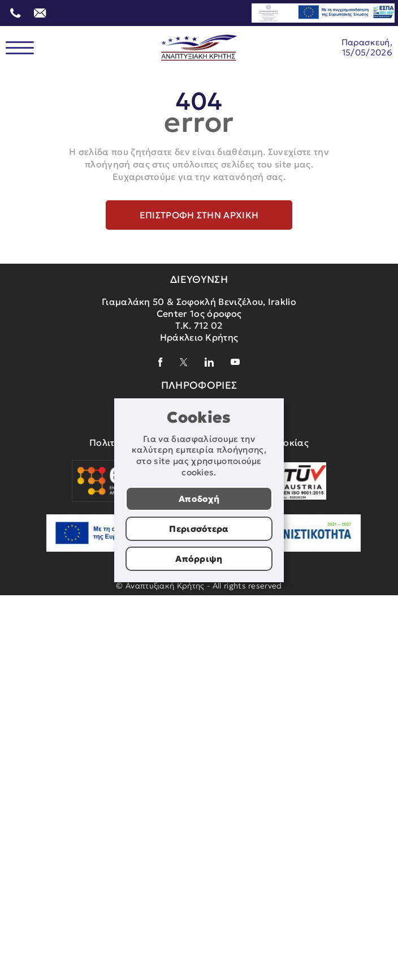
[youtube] (235, 362)
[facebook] (161, 362)
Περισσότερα (199, 529)
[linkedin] (209, 362)
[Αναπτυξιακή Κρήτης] (199, 48)
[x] (184, 362)
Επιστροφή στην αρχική (199, 215)
